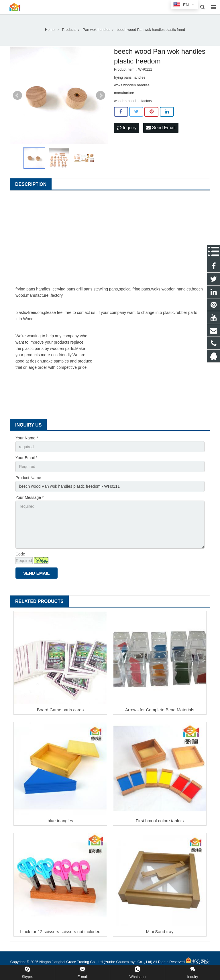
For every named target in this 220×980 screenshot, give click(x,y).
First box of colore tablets (160, 821)
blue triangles (60, 821)
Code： (22, 554)
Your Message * (30, 497)
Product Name (28, 478)
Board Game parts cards (60, 710)
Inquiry (127, 128)
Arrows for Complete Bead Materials (160, 710)
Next (101, 95)
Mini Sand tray (160, 932)
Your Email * (26, 458)
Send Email (161, 128)
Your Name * (27, 438)
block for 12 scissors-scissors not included (60, 932)
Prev (17, 95)
